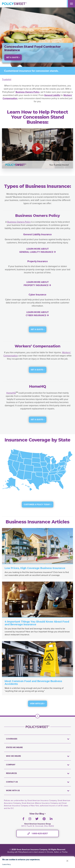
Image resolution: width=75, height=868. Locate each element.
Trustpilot (7, 79)
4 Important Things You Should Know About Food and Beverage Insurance (37, 623)
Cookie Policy (6, 864)
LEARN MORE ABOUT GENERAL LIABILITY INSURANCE (37, 250)
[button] (37, 148)
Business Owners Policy (19, 222)
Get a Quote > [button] (13, 57)
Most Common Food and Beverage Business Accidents (33, 683)
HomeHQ (11, 393)
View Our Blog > (38, 814)
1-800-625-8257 (38, 833)
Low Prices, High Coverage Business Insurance (35, 568)
